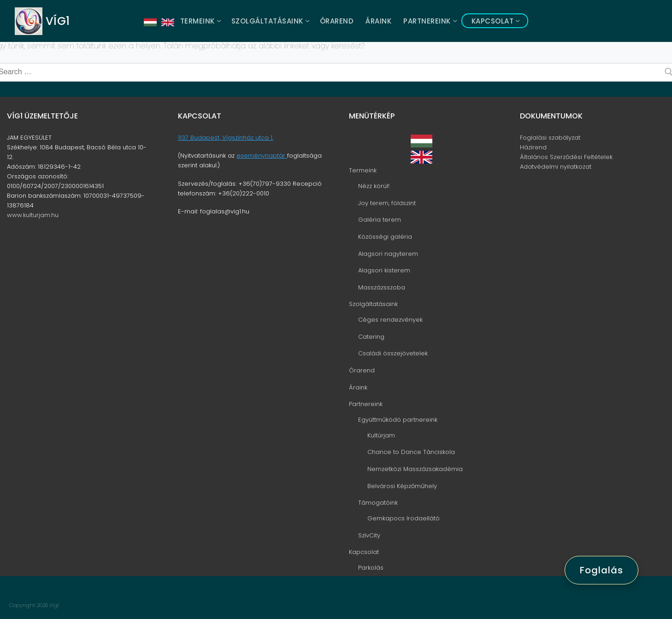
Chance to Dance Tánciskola (411, 452)
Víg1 (58, 21)
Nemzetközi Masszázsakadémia (415, 469)
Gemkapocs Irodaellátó (404, 518)
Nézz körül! (374, 186)
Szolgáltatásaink (374, 304)
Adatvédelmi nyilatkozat (556, 167)
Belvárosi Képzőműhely (402, 486)
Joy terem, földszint (387, 203)
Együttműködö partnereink (399, 420)
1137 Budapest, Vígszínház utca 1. (226, 138)
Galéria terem (380, 220)
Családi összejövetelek (393, 353)
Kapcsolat (365, 552)
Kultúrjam (381, 435)
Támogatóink (379, 503)
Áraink (358, 387)
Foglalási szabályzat (550, 138)
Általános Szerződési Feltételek (566, 157)
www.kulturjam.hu (33, 215)
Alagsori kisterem (384, 270)
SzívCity (369, 535)
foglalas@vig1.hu (225, 211)
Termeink (364, 170)
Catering (371, 337)
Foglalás (601, 570)
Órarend (362, 370)
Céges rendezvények (390, 320)
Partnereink (367, 404)
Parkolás (371, 568)
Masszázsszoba (382, 287)
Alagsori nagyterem (388, 254)
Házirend (533, 147)
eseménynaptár (262, 156)
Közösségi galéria (385, 237)
